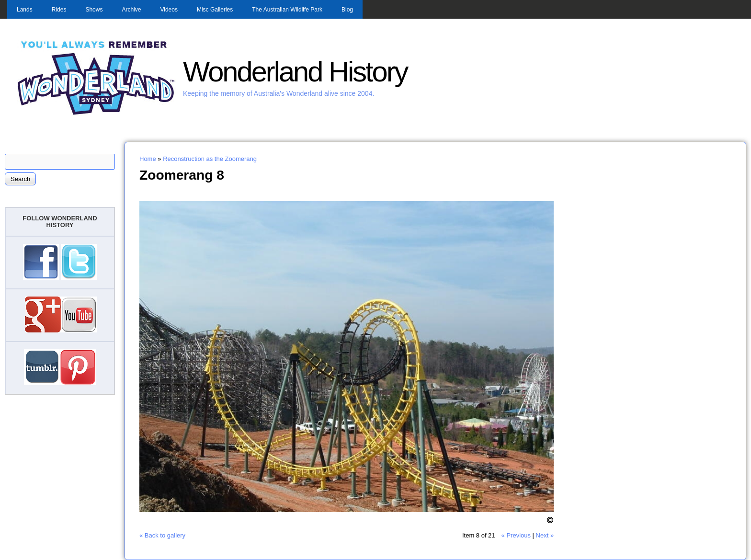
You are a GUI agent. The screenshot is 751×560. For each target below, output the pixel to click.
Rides (59, 10)
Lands (25, 10)
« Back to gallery (162, 535)
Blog (347, 10)
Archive (131, 10)
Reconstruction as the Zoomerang (210, 159)
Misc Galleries (215, 10)
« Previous (516, 535)
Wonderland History (295, 72)
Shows (94, 10)
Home (148, 159)
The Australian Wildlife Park (287, 10)
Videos (169, 10)
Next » (545, 535)
